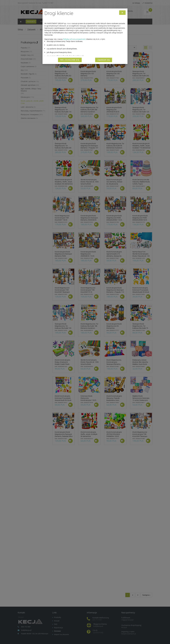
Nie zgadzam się (70, 60)
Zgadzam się (104, 60)
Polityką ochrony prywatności (74, 39)
